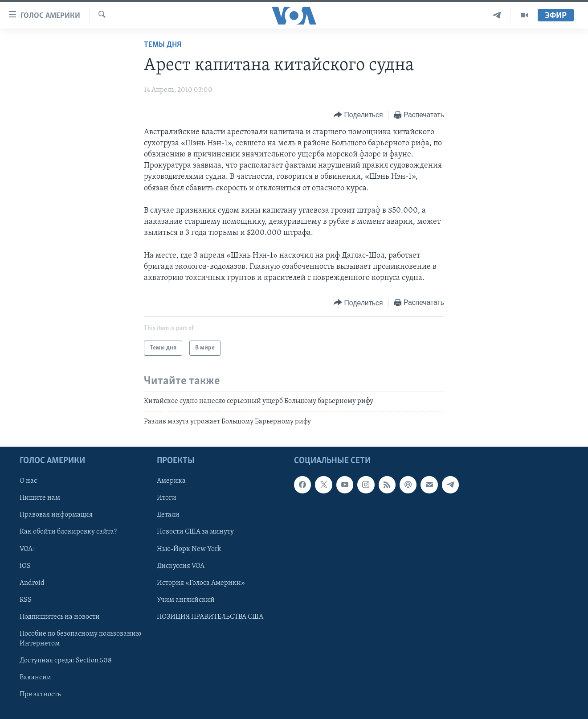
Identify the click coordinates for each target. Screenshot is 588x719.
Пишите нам (40, 498)
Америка (171, 481)
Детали (168, 515)
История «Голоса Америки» (201, 583)
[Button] (358, 115)
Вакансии (35, 678)
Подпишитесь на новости (60, 617)
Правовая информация (56, 515)
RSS (26, 600)
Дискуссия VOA (181, 566)
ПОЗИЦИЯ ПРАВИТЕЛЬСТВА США (210, 617)
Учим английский (186, 600)
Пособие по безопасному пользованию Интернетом (80, 639)
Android (32, 583)
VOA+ (28, 549)
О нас (28, 481)
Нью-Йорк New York (189, 549)
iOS (25, 566)
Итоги (167, 498)
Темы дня (163, 45)
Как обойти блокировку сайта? (68, 532)
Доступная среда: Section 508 (66, 661)
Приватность (40, 694)
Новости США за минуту (195, 532)
